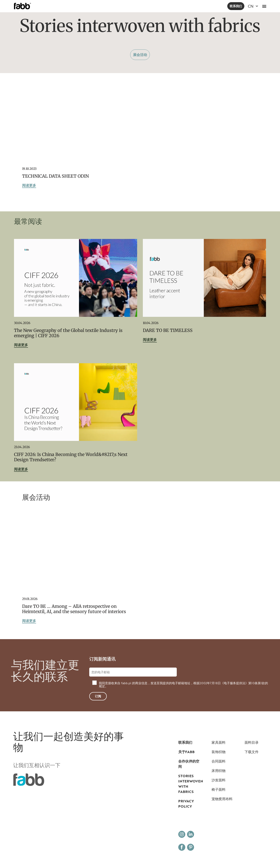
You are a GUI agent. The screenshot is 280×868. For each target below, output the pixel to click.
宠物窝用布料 (222, 799)
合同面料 (219, 761)
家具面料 (219, 742)
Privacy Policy (186, 804)
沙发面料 (219, 780)
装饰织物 (219, 752)
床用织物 (219, 771)
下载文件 (252, 752)
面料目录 (252, 742)
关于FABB (186, 752)
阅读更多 (29, 186)
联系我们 (236, 6)
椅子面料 (219, 789)
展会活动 (140, 55)
